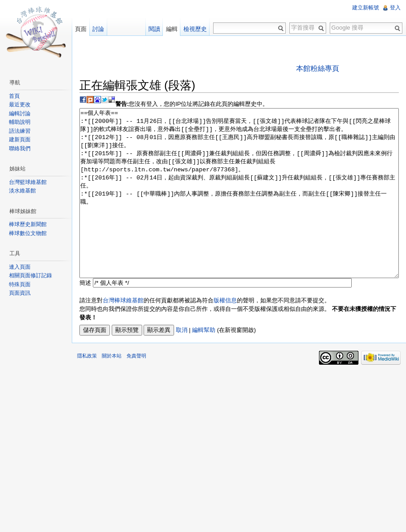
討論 (98, 29)
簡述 (85, 316)
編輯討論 (20, 113)
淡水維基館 (22, 191)
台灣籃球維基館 (28, 182)
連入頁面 (20, 267)
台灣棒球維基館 (123, 334)
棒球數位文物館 (28, 233)
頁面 (81, 29)
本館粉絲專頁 (318, 68)
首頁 (14, 96)
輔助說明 (20, 122)
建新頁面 (20, 140)
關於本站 (112, 389)
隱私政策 (87, 389)
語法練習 (20, 131)
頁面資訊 (20, 293)
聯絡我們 (20, 148)
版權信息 (225, 334)
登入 (395, 8)
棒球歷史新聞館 (28, 224)
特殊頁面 (20, 284)
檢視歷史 (195, 29)
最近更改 (20, 105)
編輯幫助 (204, 364)
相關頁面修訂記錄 (31, 275)
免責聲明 (136, 389)
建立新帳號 (366, 8)
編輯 (172, 29)
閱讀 (154, 29)
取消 (182, 364)
